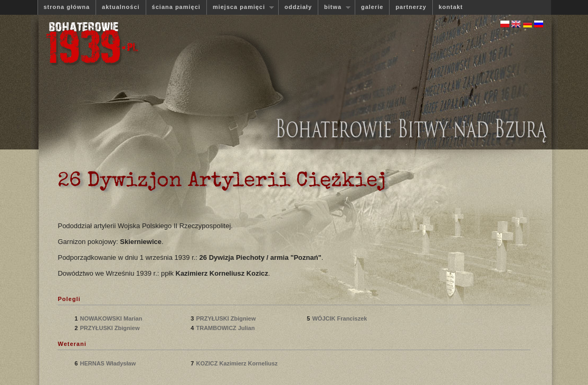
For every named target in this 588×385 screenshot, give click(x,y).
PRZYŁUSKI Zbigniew (110, 328)
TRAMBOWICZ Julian (226, 328)
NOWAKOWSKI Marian (112, 318)
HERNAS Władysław (108, 363)
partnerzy (411, 7)
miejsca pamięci (240, 7)
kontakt (451, 7)
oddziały (298, 7)
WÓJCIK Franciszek (340, 318)
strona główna (67, 7)
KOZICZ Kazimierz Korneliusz (237, 363)
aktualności (121, 7)
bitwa (334, 7)
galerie (372, 7)
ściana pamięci (176, 7)
